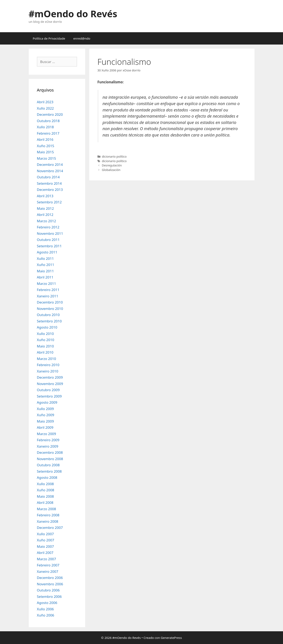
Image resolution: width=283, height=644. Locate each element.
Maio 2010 (45, 346)
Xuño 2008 (46, 490)
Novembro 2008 (50, 459)
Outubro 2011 (48, 240)
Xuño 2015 (46, 146)
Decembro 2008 (50, 452)
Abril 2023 (45, 102)
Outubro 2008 (48, 465)
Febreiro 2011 (48, 290)
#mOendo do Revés (73, 14)
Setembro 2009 (49, 396)
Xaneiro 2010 (48, 371)
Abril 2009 (45, 427)
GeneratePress (171, 638)
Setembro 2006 (49, 596)
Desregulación (112, 165)
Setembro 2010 (49, 321)
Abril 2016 (45, 139)
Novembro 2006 (50, 584)
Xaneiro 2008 (48, 521)
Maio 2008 (45, 496)
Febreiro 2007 (48, 565)
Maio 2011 (45, 271)
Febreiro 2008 (48, 515)
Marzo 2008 (47, 509)
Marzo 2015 (47, 158)
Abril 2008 (45, 502)
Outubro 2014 (48, 177)
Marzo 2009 (47, 434)
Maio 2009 (45, 421)
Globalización (111, 170)
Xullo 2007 (45, 534)
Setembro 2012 (49, 202)
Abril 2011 (45, 277)
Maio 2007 (45, 546)
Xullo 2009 (45, 409)
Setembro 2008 (49, 471)
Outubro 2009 (48, 390)
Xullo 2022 (45, 108)
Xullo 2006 (45, 609)
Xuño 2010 (46, 340)
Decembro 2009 (50, 377)
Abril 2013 (45, 196)
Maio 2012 (45, 208)
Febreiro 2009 (48, 440)
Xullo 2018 (45, 127)
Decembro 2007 (50, 528)
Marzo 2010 (47, 359)
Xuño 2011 (46, 265)
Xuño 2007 (46, 540)
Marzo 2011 (47, 284)
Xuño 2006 (46, 615)
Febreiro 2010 (48, 365)
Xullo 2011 (45, 258)
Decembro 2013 (50, 190)
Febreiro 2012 (48, 227)
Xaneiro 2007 (48, 571)
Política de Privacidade (49, 38)
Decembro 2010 (50, 302)
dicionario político (114, 156)
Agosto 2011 (47, 252)
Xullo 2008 (45, 484)
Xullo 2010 (45, 334)
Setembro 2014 (49, 183)
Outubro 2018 (48, 121)
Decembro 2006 (50, 578)
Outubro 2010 (48, 315)
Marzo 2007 (47, 559)
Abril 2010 (45, 352)
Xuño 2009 (46, 415)
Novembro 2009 (50, 384)
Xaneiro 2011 (48, 296)
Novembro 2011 (50, 233)
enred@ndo (82, 38)
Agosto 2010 (47, 327)
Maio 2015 (45, 152)
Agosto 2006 (47, 603)
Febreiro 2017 (48, 133)
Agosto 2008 (47, 477)
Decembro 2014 (50, 164)
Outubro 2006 (48, 590)
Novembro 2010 (50, 309)
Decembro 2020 (50, 114)
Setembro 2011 (49, 246)
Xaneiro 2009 (48, 446)
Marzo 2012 (47, 221)
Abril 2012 (45, 215)
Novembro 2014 (50, 171)
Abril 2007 (45, 553)
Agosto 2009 (47, 402)
